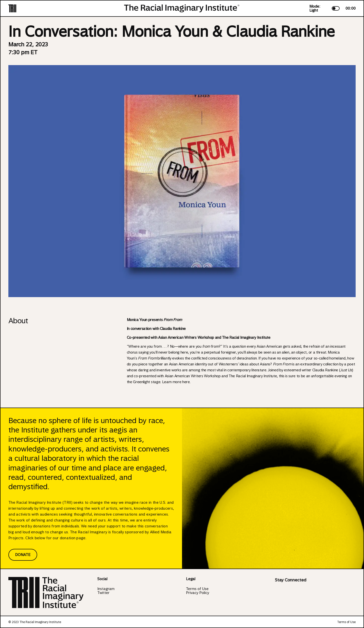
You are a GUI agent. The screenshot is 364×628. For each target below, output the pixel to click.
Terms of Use (197, 589)
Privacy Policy (198, 593)
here (186, 382)
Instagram (106, 589)
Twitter (103, 593)
